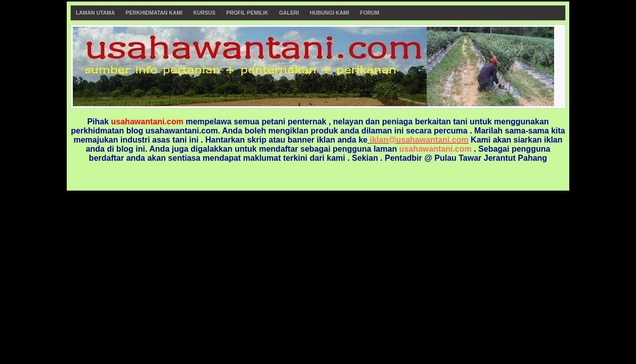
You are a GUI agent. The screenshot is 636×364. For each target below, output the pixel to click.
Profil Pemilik (247, 13)
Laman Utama (95, 13)
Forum (370, 13)
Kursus (204, 13)
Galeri (289, 13)
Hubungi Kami (330, 13)
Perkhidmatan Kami (154, 13)
